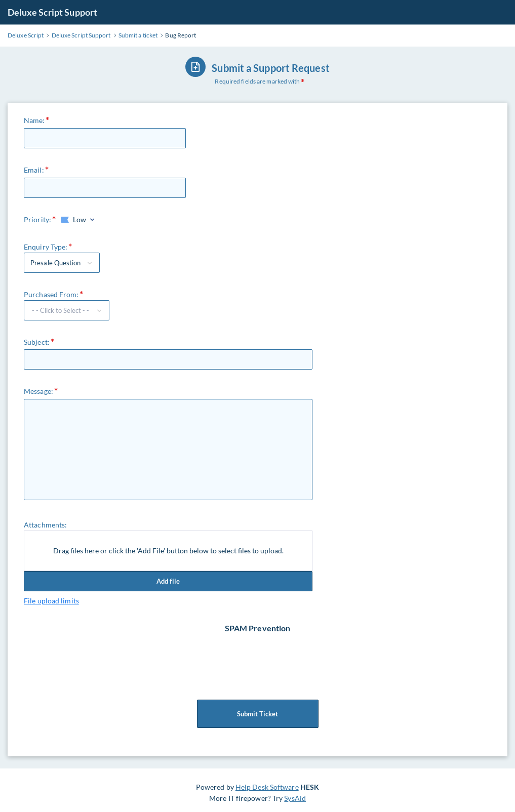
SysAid (295, 798)
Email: (34, 170)
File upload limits (51, 601)
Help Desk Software (267, 787)
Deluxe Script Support (52, 12)
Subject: (37, 342)
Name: (34, 120)
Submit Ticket (258, 714)
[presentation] (259, 654)
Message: (38, 391)
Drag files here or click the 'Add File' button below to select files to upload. (168, 551)
